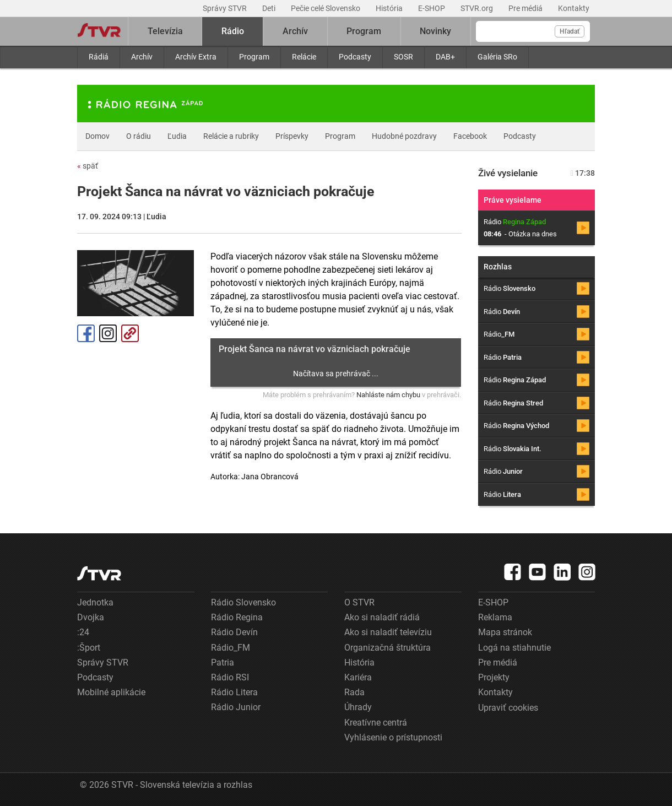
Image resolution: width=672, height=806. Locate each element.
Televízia (165, 31)
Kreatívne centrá (376, 723)
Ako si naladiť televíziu (388, 632)
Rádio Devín (234, 632)
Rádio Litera (234, 692)
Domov (97, 136)
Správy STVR (226, 8)
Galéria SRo (497, 57)
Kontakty (574, 8)
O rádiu (139, 136)
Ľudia (177, 136)
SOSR (403, 57)
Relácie (304, 57)
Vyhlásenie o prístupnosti (393, 737)
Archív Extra (196, 57)
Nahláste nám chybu (388, 395)
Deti (270, 8)
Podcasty (355, 57)
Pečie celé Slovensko (326, 8)
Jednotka (95, 602)
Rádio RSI (230, 677)
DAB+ (445, 57)
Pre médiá (526, 8)
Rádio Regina (237, 617)
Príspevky (292, 136)
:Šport (89, 648)
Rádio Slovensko (243, 602)
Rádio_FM (231, 648)
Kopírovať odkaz (130, 333)
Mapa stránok (505, 632)
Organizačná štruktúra (388, 648)
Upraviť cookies (508, 708)
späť (88, 166)
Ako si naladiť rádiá (382, 617)
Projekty (494, 677)
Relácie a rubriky (231, 136)
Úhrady (358, 707)
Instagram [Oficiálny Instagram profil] (108, 333)
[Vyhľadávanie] (533, 31)
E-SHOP (432, 8)
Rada (354, 692)
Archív (142, 57)
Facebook (470, 136)
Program (254, 57)
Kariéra (358, 677)
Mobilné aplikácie (111, 692)
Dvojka (91, 617)
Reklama (495, 617)
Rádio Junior (236, 707)
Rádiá (99, 57)
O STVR (359, 602)
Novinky (435, 31)
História (390, 8)
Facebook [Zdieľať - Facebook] (86, 333)
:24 (83, 632)
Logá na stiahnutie (514, 648)
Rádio (233, 31)
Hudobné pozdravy (404, 136)
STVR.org (478, 8)
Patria (223, 662)
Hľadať (570, 31)
